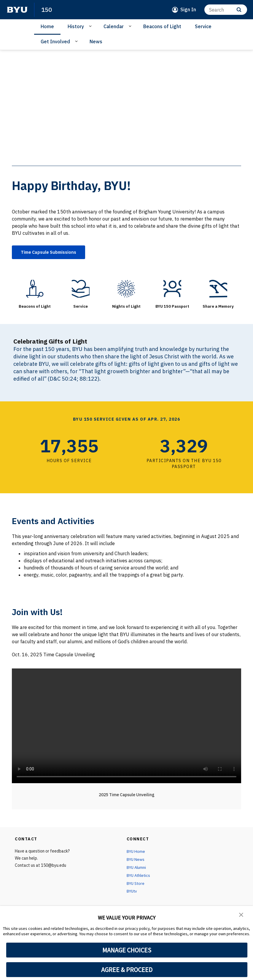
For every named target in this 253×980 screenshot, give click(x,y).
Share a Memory (218, 307)
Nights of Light (126, 307)
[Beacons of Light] (35, 290)
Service (203, 26)
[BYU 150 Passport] (172, 290)
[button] (241, 914)
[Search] (226, 10)
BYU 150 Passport (172, 307)
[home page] (17, 10)
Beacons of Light (162, 26)
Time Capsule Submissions (52, 253)
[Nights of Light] (126, 290)
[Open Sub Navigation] (91, 26)
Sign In (188, 9)
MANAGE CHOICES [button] (127, 950)
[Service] (81, 290)
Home (47, 26)
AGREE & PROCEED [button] (127, 970)
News (96, 42)
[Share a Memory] (218, 290)
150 (47, 9)
